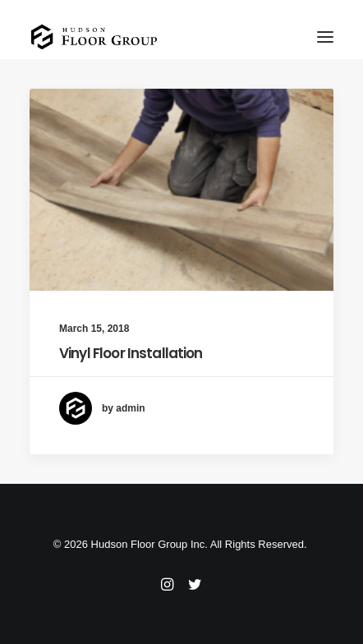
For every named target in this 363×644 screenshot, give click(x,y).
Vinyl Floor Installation (131, 353)
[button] (325, 37)
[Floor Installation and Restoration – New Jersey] (94, 37)
